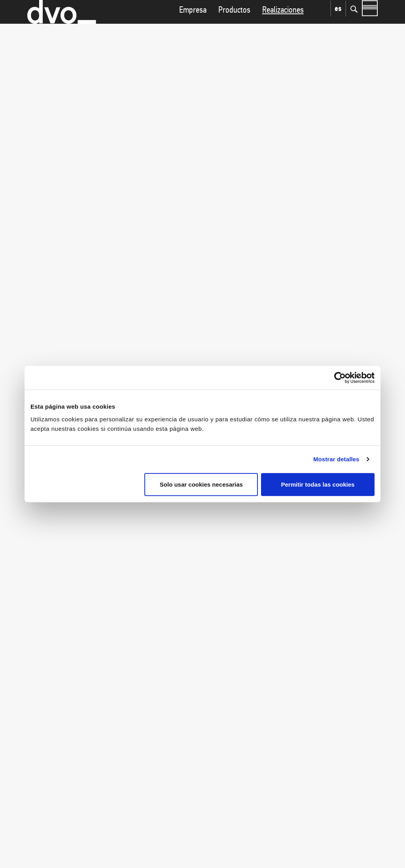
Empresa (193, 26)
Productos (234, 26)
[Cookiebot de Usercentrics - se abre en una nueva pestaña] (340, 378)
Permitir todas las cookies (318, 484)
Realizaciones (283, 26)
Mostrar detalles (336, 459)
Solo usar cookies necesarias (201, 484)
